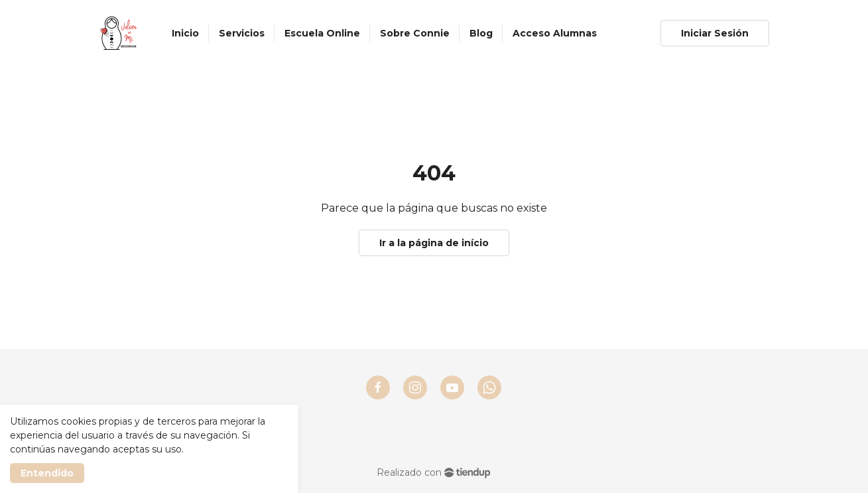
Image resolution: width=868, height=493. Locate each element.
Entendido (47, 473)
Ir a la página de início (434, 243)
